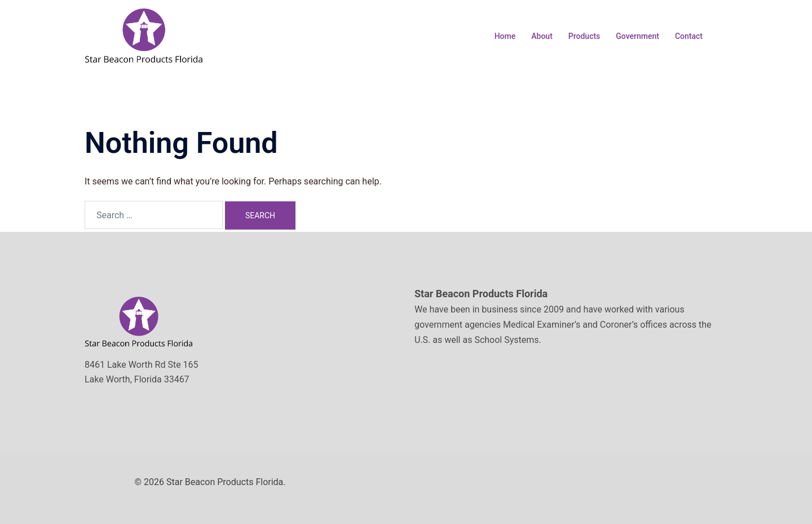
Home (505, 36)
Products (584, 36)
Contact (689, 36)
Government (637, 36)
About (542, 36)
